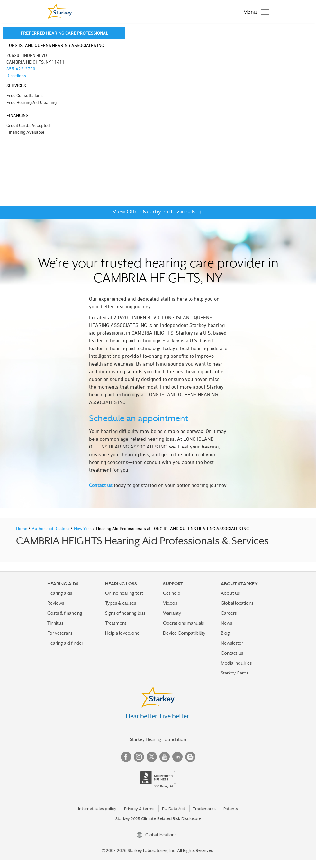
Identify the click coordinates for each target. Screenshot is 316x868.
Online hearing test (124, 593)
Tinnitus (55, 623)
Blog (225, 633)
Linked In (177, 757)
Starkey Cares (235, 673)
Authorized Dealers (51, 528)
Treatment (116, 623)
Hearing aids (60, 593)
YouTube (165, 757)
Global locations (237, 603)
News (226, 623)
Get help (172, 593)
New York (83, 528)
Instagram (139, 757)
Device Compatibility (184, 633)
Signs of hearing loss (125, 613)
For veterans (60, 633)
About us (230, 593)
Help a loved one (122, 633)
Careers (229, 613)
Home (22, 528)
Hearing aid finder (65, 643)
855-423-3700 (21, 69)
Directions (16, 75)
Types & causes (121, 603)
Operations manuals (183, 623)
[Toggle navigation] (255, 11)
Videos (170, 603)
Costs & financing (65, 613)
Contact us (101, 485)
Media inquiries (236, 663)
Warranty (172, 613)
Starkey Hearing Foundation (158, 739)
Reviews (56, 603)
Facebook (126, 757)
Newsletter (232, 643)
